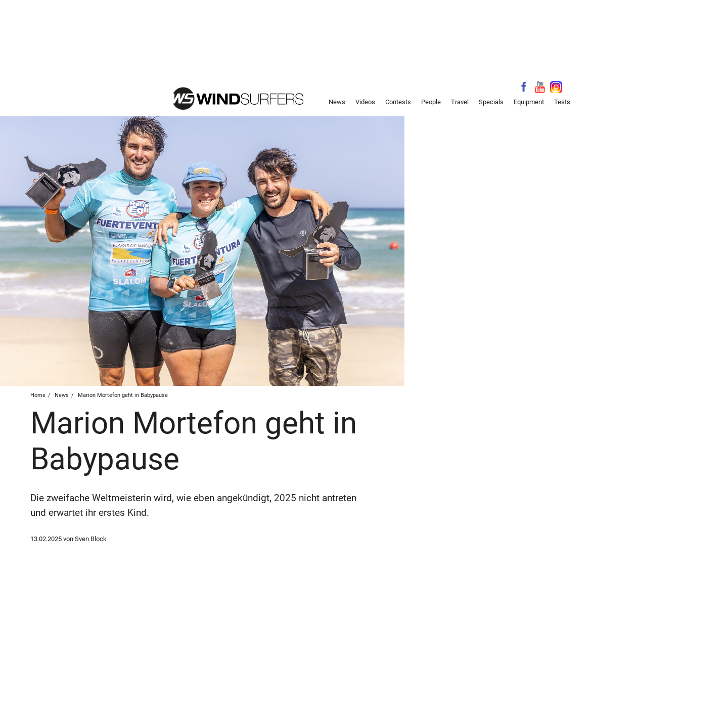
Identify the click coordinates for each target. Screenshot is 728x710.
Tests (562, 102)
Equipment (529, 102)
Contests (398, 102)
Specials (491, 102)
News (337, 102)
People (431, 102)
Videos (365, 102)
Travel (460, 102)
